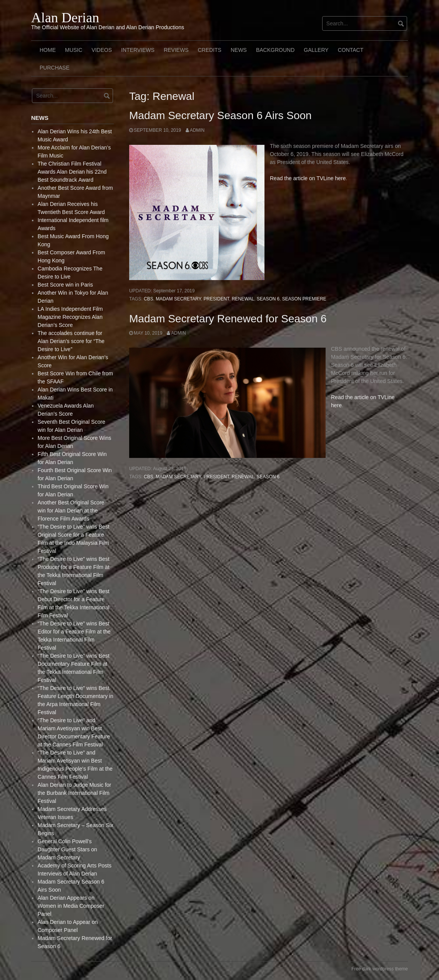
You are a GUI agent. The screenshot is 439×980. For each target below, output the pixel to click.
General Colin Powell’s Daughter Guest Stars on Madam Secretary (67, 849)
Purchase (55, 68)
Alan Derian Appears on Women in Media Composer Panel (71, 906)
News (239, 50)
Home (48, 50)
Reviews (176, 50)
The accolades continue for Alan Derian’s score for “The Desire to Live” (71, 341)
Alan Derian (65, 18)
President (216, 299)
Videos (102, 50)
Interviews (138, 50)
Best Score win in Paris (65, 285)
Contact (351, 50)
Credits (209, 50)
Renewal (243, 299)
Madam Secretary (178, 299)
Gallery (316, 50)
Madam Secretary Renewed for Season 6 (228, 319)
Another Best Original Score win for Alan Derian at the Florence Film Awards (71, 511)
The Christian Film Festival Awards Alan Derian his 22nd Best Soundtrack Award (72, 172)
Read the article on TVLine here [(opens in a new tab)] (308, 178)
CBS (148, 299)
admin (197, 130)
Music (74, 50)
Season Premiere (304, 299)
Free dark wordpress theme (380, 969)
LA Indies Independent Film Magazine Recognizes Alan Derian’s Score (70, 317)
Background (275, 50)
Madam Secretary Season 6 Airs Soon (220, 115)
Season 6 (268, 299)
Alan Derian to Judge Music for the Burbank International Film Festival (74, 793)
